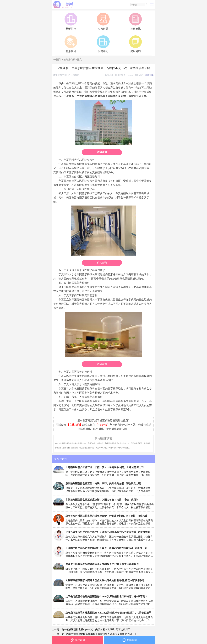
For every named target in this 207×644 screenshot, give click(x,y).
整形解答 (103, 21)
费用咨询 (135, 44)
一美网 (57, 59)
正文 (79, 59)
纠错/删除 (149, 75)
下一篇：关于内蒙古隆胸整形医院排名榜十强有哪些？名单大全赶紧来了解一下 (94, 634)
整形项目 (71, 44)
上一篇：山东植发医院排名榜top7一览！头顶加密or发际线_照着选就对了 (91, 629)
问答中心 (103, 44)
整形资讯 (135, 21)
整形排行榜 (69, 59)
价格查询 (102, 152)
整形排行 (71, 21)
